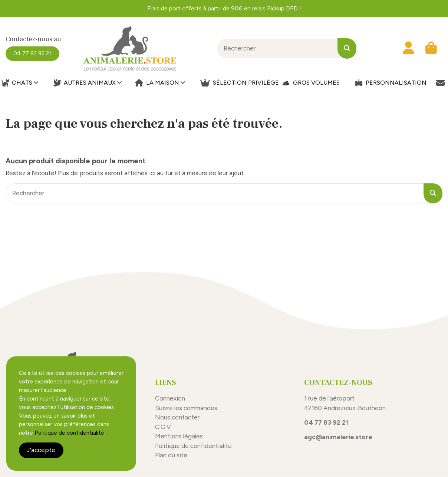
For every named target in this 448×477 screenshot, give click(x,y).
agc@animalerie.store (338, 437)
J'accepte (41, 450)
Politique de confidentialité (194, 446)
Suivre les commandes (186, 408)
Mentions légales (179, 436)
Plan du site (171, 455)
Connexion (170, 398)
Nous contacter (177, 417)
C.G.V (163, 427)
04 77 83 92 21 (326, 422)
